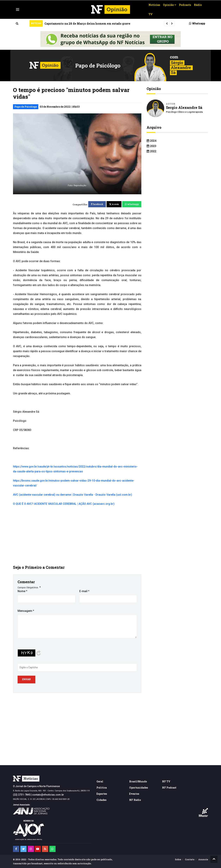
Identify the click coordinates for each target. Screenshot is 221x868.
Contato (190, 859)
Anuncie (203, 859)
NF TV (166, 781)
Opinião (168, 5)
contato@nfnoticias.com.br (48, 795)
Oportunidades (139, 788)
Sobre (178, 859)
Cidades (101, 800)
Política (102, 788)
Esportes (102, 794)
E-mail (84, 591)
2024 (151, 141)
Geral (100, 781)
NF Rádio (135, 800)
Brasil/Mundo (138, 781)
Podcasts (185, 5)
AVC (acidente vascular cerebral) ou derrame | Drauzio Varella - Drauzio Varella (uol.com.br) (73, 495)
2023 (151, 146)
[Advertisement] (77, 535)
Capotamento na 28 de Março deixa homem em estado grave (87, 23)
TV (151, 14)
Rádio (198, 5)
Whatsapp (197, 23)
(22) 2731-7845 (22, 795)
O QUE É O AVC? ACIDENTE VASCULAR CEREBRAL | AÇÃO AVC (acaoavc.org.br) (64, 504)
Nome (22, 591)
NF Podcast (169, 788)
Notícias (154, 5)
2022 (151, 151)
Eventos (134, 794)
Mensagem (26, 611)
